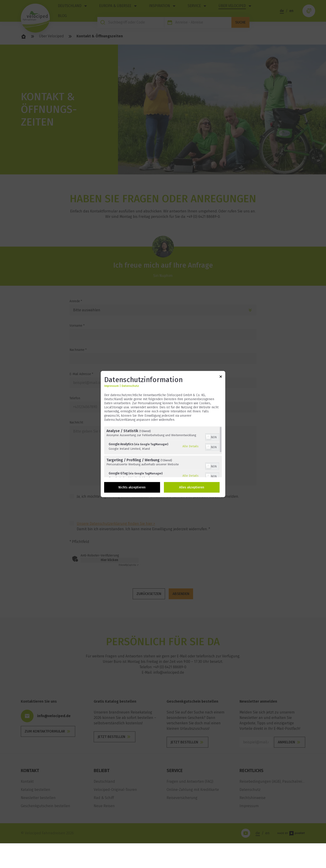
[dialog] (163, 434)
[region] (163, 452)
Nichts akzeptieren (132, 487)
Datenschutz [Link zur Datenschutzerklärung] (130, 386)
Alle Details (191, 446)
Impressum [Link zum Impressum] (111, 386)
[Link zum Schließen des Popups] (221, 377)
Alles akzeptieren (192, 487)
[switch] (212, 437)
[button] (208, 437)
